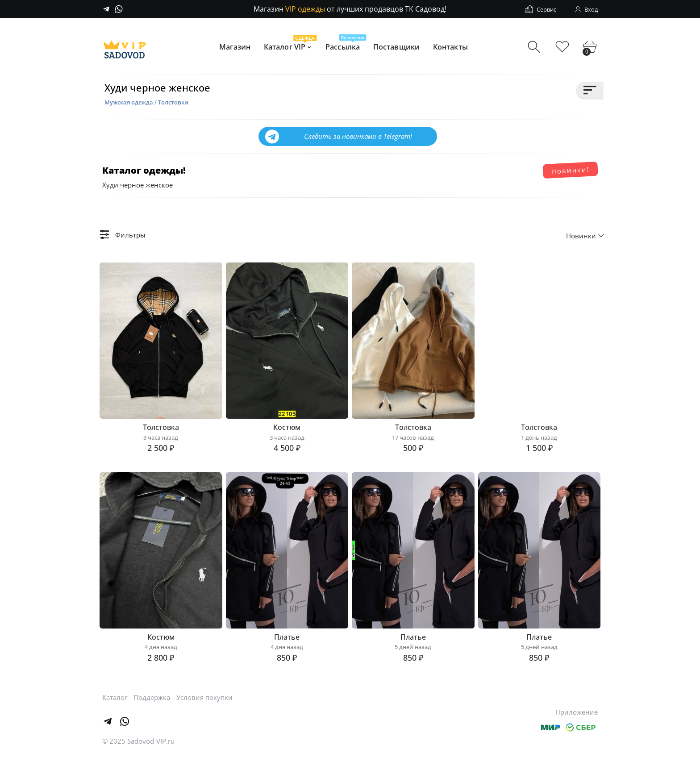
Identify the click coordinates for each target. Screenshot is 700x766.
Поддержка (152, 708)
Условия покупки (204, 708)
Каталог (115, 708)
